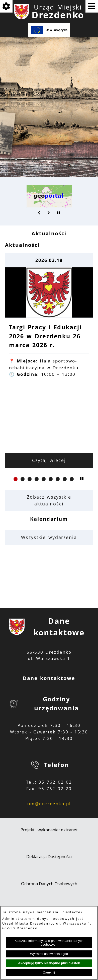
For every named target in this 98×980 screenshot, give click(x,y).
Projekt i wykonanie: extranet (49, 830)
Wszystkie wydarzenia (49, 537)
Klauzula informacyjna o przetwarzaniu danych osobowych (49, 943)
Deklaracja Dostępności (49, 856)
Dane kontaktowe (49, 678)
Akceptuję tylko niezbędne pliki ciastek (49, 963)
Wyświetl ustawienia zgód (49, 954)
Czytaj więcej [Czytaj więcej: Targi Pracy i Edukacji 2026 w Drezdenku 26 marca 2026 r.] (49, 460)
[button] (39, 213)
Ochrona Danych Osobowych (49, 884)
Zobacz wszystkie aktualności (49, 500)
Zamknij (49, 972)
